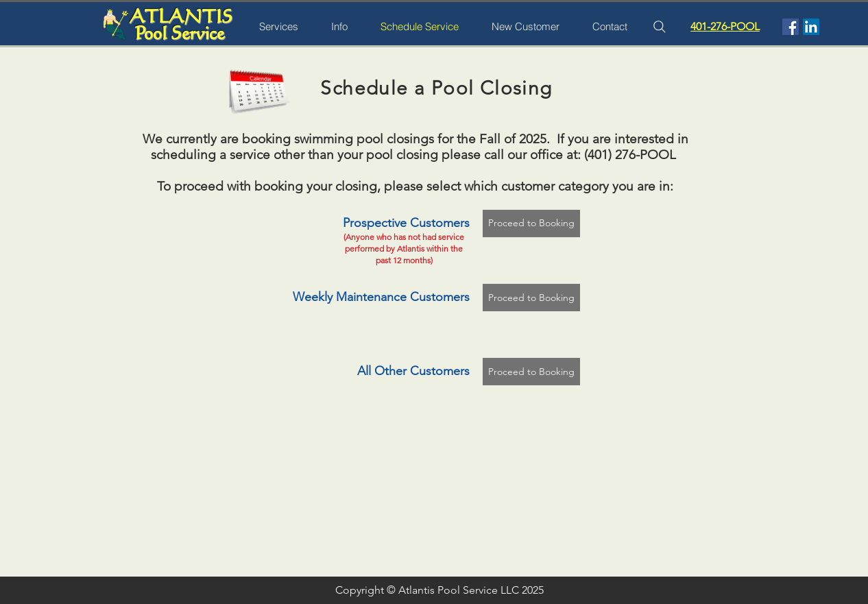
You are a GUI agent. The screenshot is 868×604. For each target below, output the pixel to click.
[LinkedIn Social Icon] (811, 27)
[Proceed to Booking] (531, 224)
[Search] (659, 27)
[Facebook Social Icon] (791, 27)
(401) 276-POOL (630, 155)
